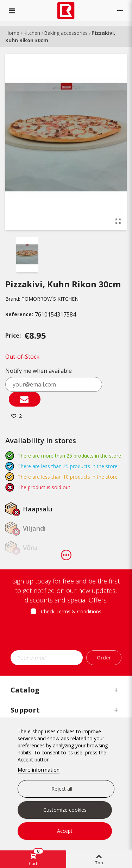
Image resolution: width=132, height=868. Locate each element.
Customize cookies (65, 810)
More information (39, 770)
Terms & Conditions (78, 611)
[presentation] (69, 635)
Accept (65, 831)
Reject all (62, 789)
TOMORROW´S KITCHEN (50, 299)
